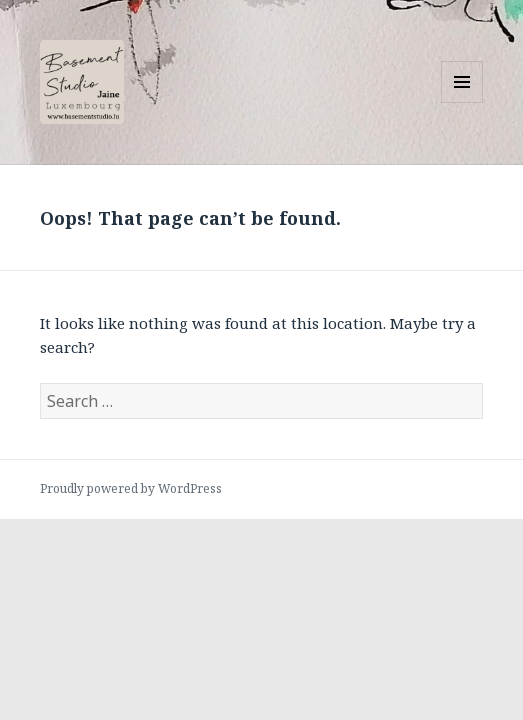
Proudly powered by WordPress (131, 488)
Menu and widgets (462, 102)
